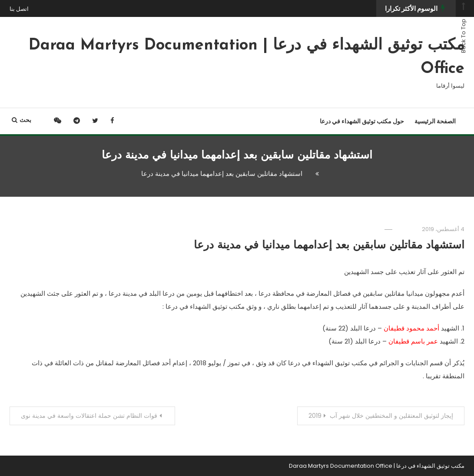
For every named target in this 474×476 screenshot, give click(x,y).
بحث (22, 120)
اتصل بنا (19, 9)
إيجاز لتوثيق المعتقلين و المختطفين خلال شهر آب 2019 (381, 416)
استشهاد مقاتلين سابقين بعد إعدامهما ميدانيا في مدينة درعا (329, 246)
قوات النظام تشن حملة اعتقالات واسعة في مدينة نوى (89, 416)
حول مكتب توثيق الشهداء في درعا (362, 121)
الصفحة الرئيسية (435, 121)
